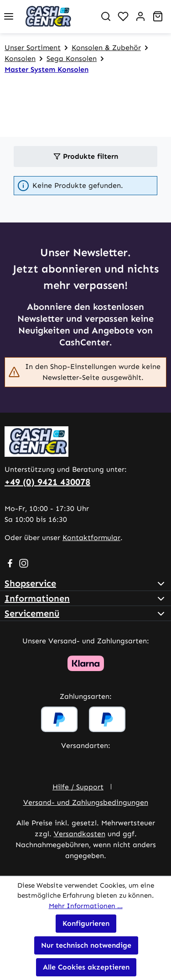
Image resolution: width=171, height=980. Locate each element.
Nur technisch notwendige (86, 945)
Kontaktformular (91, 538)
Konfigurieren (86, 923)
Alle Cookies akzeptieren (86, 967)
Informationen (37, 598)
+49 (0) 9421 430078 (47, 482)
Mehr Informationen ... (86, 906)
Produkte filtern (86, 156)
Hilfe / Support (78, 787)
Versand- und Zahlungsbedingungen (86, 802)
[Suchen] (106, 16)
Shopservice (30, 583)
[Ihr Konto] (140, 16)
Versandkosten (80, 834)
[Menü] (9, 16)
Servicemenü (32, 613)
